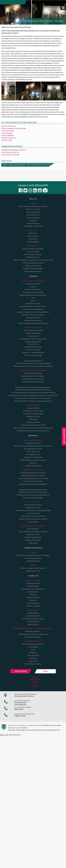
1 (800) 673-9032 (20, 716)
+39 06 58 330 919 (20, 705)
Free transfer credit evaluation (33, 481)
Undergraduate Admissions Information (33, 473)
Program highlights (8, 135)
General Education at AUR (33, 347)
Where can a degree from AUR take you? (33, 568)
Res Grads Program (33, 586)
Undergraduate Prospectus (33, 320)
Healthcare (33, 600)
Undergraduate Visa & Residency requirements (33, 634)
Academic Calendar (33, 408)
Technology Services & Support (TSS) (33, 425)
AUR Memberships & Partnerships (33, 263)
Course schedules (7, 133)
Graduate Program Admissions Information (33, 490)
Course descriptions (8, 131)
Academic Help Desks (33, 422)
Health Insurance (33, 624)
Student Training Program (33, 537)
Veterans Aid (33, 543)
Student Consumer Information (33, 268)
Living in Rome (33, 610)
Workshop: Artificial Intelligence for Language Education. (33, 401)
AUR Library (33, 419)
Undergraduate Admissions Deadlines (33, 476)
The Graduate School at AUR (33, 330)
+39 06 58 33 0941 (20, 703)
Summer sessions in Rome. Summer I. (33, 376)
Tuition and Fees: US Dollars (33, 505)
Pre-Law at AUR (33, 344)
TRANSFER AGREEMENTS (33, 361)
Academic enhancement (33, 342)
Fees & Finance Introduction (10, 152)
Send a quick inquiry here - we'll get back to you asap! (27, 165)
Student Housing (33, 613)
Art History (33, 287)
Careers (33, 565)
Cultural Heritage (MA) (33, 333)
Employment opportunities (33, 271)
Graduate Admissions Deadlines (33, 498)
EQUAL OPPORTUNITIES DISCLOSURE (34, 730)
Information (33, 246)
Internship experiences (9, 138)
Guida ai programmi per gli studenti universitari (33, 323)
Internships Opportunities (33, 558)
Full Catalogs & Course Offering (33, 411)
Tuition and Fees (33, 502)
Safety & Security (33, 621)
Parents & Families (35, 679)
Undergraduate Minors (33, 318)
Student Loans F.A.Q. (33, 534)
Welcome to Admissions (33, 440)
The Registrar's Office (33, 416)
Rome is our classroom (33, 209)
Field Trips (33, 595)
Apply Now (21, 671)
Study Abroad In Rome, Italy (33, 373)
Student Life (33, 576)
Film (33, 298)
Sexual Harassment (33, 603)
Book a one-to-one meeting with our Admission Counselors (33, 446)
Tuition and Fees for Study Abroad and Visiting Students (33, 510)
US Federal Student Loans (33, 540)
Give (45, 671)
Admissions (33, 436)
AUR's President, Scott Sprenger (33, 249)
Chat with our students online (33, 457)
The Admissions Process (33, 443)
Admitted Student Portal (33, 466)
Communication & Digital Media (33, 292)
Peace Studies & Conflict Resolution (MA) (33, 339)
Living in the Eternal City (33, 616)
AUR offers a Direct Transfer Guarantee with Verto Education (33, 366)
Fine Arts (33, 301)
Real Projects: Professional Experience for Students (33, 555)
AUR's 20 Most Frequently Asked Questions (33, 206)
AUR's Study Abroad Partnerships (33, 382)
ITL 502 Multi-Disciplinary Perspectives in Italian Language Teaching (33, 392)
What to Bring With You (33, 631)
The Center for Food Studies (33, 355)
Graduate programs (33, 327)
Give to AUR (35, 686)
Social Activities (33, 592)
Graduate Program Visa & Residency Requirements (33, 495)
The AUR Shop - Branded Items (33, 226)
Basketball (33, 658)
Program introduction (8, 126)
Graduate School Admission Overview (14, 150)
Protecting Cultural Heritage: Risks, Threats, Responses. (33, 398)
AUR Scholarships (33, 529)
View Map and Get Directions (24, 696)
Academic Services (33, 405)
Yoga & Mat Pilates (33, 655)
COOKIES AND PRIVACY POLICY (52, 730)
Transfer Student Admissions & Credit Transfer (33, 478)
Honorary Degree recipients (33, 254)
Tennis (33, 650)
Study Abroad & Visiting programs (33, 370)
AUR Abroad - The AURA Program (33, 352)
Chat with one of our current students (33, 589)
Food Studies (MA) (33, 336)
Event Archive (33, 239)
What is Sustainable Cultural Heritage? (14, 128)
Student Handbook (33, 597)
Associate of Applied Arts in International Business (33, 312)
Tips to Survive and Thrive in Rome (33, 619)
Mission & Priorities (33, 218)
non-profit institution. (22, 728)
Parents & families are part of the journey (33, 460)
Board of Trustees (33, 251)
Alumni (35, 684)
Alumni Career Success (33, 571)
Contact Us (33, 220)
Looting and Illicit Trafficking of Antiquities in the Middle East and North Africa (33, 395)
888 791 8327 (19, 709)
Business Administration (33, 289)
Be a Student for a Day (33, 454)
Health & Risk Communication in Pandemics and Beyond (33, 390)
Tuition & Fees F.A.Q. (33, 513)
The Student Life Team (33, 583)
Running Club (33, 652)
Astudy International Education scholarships (33, 532)
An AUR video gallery (33, 212)
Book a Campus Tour (33, 452)
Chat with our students (33, 606)
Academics (33, 276)
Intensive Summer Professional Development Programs (33, 387)
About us (33, 199)
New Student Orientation (33, 637)
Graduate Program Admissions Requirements (33, 492)
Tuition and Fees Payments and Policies (33, 516)
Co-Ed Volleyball (33, 647)
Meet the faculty (7, 140)
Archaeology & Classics (33, 284)
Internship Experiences (33, 561)
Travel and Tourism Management (33, 309)
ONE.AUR (35, 677)
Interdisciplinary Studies (33, 303)
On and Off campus (33, 580)
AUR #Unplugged (33, 242)
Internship (33, 552)
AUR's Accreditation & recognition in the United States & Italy (33, 260)
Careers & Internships (33, 548)
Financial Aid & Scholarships (10, 155)
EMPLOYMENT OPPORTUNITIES (16, 730)
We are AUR (33, 203)
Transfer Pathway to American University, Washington (33, 363)
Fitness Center (33, 661)
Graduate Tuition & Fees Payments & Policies (33, 519)
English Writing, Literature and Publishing (33, 295)
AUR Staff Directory (33, 257)
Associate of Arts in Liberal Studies (33, 315)
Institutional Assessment (33, 266)
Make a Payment (33, 522)
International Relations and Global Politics (33, 306)
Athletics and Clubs (33, 641)
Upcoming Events (33, 236)
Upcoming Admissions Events (33, 449)
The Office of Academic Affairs (33, 414)
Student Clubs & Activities (33, 664)
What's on (33, 230)
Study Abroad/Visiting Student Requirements (33, 484)
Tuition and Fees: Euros (33, 508)
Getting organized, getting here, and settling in (33, 628)
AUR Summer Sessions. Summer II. (33, 379)
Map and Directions (33, 223)
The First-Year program (33, 350)
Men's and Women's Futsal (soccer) (33, 644)
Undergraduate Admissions (33, 470)
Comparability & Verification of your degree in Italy (33, 431)
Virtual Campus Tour (33, 215)
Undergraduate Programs (33, 281)
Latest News (33, 233)
